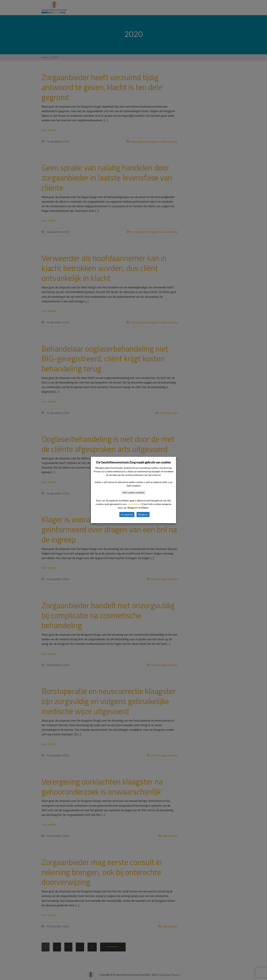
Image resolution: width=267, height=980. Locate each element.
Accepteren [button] (127, 514)
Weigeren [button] (143, 514)
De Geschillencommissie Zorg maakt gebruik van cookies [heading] (133, 462)
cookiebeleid (134, 504)
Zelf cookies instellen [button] (134, 492)
